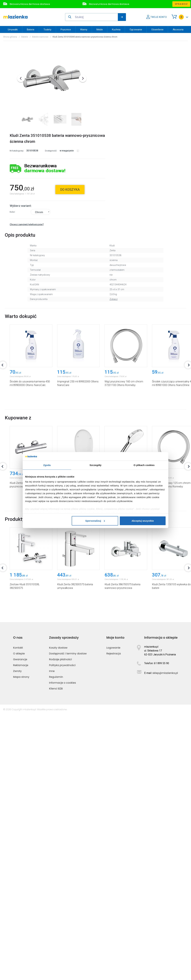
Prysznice (66, 30)
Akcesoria (178, 30)
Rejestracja (114, 919)
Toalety (47, 30)
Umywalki (13, 30)
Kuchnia (116, 30)
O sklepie (19, 919)
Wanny (84, 30)
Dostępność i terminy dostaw (68, 919)
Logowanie (113, 913)
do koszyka (70, 183)
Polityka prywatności (62, 931)
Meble (100, 30)
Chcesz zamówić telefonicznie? (27, 218)
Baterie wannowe (40, 37)
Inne (52, 937)
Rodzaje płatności (60, 925)
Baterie (31, 30)
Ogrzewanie (136, 30)
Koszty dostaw (58, 913)
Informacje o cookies (62, 948)
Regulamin (56, 942)
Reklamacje (21, 931)
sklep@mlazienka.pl (165, 939)
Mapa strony (21, 942)
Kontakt (18, 913)
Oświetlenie (157, 30)
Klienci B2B (56, 954)
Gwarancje (20, 925)
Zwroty (17, 937)
